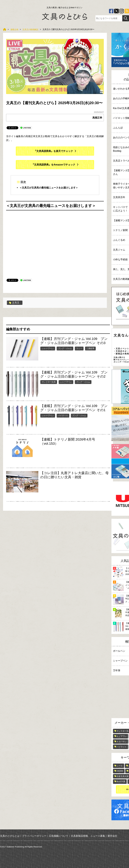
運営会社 (112, 836)
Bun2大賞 (121, 781)
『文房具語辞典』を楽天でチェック (53, 151)
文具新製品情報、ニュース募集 (88, 836)
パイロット (63, 415)
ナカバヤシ (122, 742)
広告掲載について (59, 836)
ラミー (79, 348)
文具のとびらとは (10, 836)
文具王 (14, 303)
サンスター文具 (49, 382)
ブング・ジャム (65, 348)
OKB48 (120, 771)
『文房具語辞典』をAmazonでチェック (53, 165)
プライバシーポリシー (34, 836)
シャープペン (48, 348)
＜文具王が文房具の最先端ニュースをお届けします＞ (49, 187)
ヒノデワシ (122, 736)
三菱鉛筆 (90, 348)
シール (120, 766)
